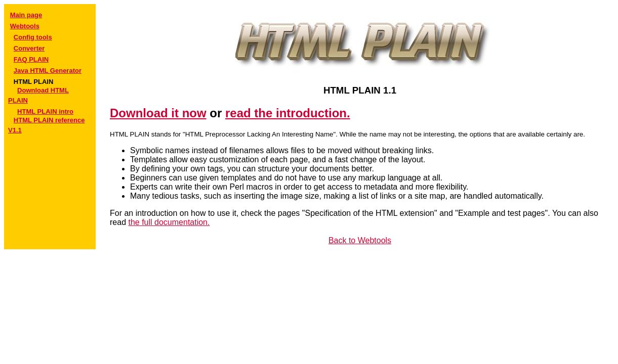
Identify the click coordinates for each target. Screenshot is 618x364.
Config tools (33, 37)
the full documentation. (169, 222)
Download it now (158, 113)
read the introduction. (288, 113)
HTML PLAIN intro (45, 111)
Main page (26, 15)
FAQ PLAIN (31, 59)
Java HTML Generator (48, 71)
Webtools (25, 26)
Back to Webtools (360, 240)
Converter (29, 48)
